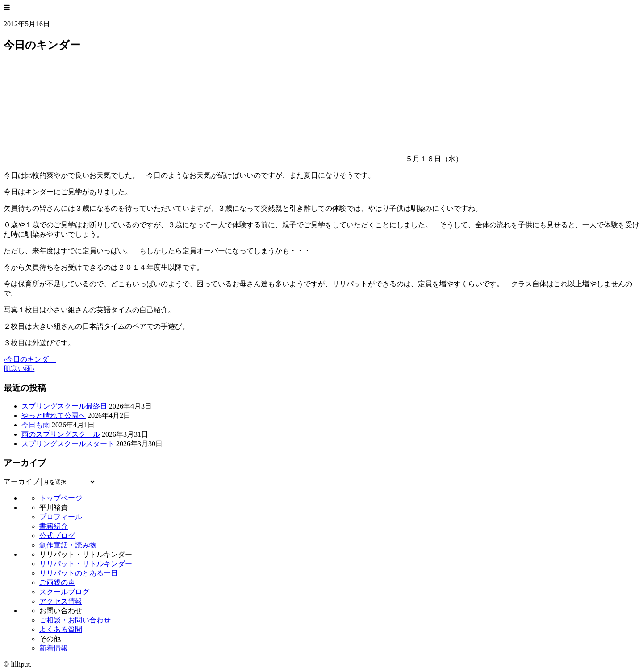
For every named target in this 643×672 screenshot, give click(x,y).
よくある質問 (61, 629)
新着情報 (54, 648)
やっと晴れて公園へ (54, 415)
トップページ (61, 498)
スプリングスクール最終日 (64, 406)
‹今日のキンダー (30, 359)
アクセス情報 (61, 601)
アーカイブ (21, 482)
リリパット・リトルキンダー (86, 564)
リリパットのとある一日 (79, 573)
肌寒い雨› (19, 369)
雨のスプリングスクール (61, 434)
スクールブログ (64, 592)
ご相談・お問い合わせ (75, 620)
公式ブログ (57, 536)
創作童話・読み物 (68, 545)
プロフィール (61, 517)
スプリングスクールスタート (68, 444)
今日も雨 (36, 425)
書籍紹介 (54, 526)
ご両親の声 (57, 582)
